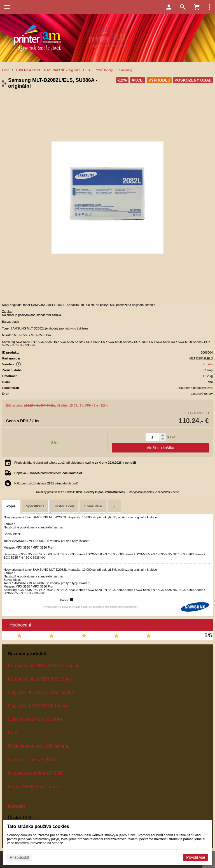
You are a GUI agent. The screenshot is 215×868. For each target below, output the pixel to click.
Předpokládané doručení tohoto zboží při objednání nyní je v (75, 463)
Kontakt (16, 806)
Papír (13, 733)
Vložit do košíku (160, 448)
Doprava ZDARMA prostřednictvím (48, 473)
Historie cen (65, 506)
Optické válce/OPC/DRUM (35, 719)
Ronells (208, 364)
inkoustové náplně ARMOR (36, 773)
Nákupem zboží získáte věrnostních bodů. (47, 483)
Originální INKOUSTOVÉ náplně (41, 692)
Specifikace (35, 506)
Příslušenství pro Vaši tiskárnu (39, 746)
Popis (11, 506)
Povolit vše (196, 857)
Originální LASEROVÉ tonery (38, 706)
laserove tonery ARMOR (33, 760)
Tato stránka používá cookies (38, 826)
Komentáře (93, 506)
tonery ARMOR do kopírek (35, 786)
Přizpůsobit (19, 857)
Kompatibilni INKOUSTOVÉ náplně (44, 665)
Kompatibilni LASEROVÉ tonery (41, 679)
